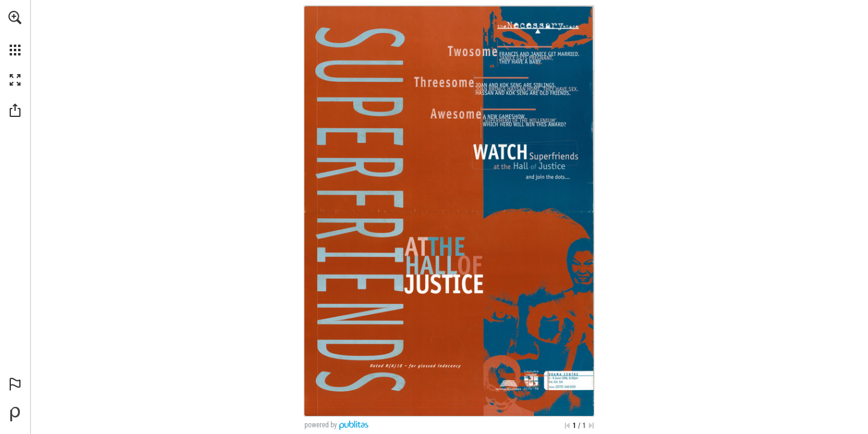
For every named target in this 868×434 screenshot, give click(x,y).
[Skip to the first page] (567, 426)
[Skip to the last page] (591, 426)
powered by (321, 425)
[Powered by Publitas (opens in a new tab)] (15, 414)
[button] (15, 17)
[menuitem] (15, 33)
